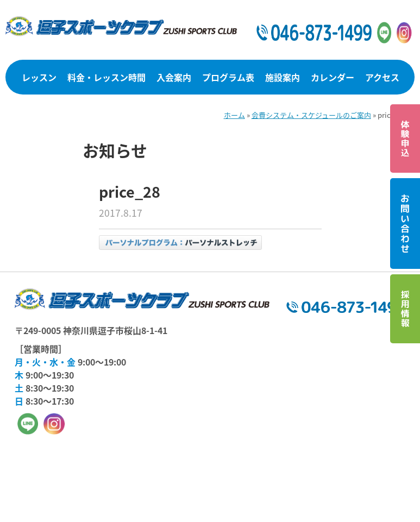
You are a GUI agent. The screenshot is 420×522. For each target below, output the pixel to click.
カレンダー (333, 77)
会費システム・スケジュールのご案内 (311, 115)
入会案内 (174, 77)
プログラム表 (228, 77)
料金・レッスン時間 (106, 77)
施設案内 (283, 77)
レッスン (39, 77)
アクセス (382, 77)
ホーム (234, 115)
